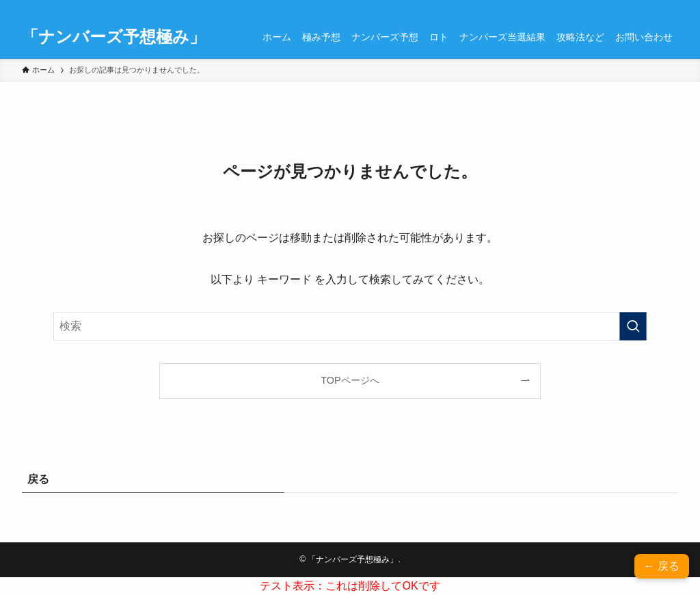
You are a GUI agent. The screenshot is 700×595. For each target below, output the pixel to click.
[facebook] (580, 8)
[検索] (669, 8)
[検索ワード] (350, 326)
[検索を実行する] (633, 326)
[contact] (651, 8)
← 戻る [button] (662, 566)
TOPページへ (350, 380)
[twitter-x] (598, 8)
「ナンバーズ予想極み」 (114, 37)
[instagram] (616, 8)
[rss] (634, 8)
